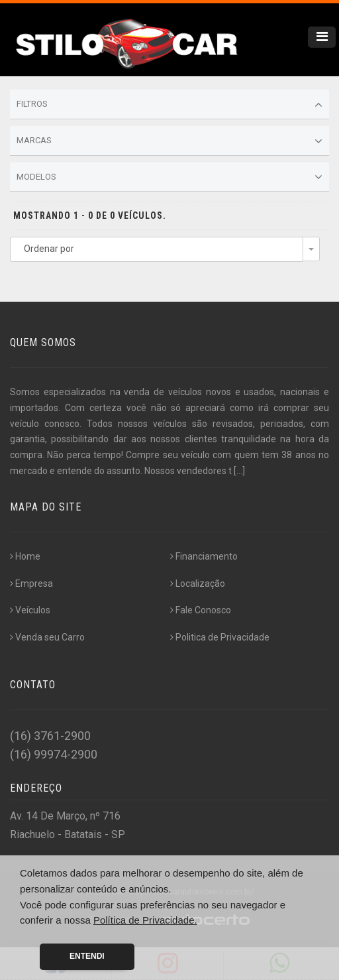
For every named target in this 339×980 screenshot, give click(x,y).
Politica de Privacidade (220, 637)
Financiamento (204, 556)
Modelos (169, 177)
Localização (198, 583)
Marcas (169, 141)
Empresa (31, 583)
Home (25, 556)
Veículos (30, 610)
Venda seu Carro (47, 637)
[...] (239, 471)
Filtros (169, 105)
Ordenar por (49, 249)
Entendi (87, 956)
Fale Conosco (201, 610)
